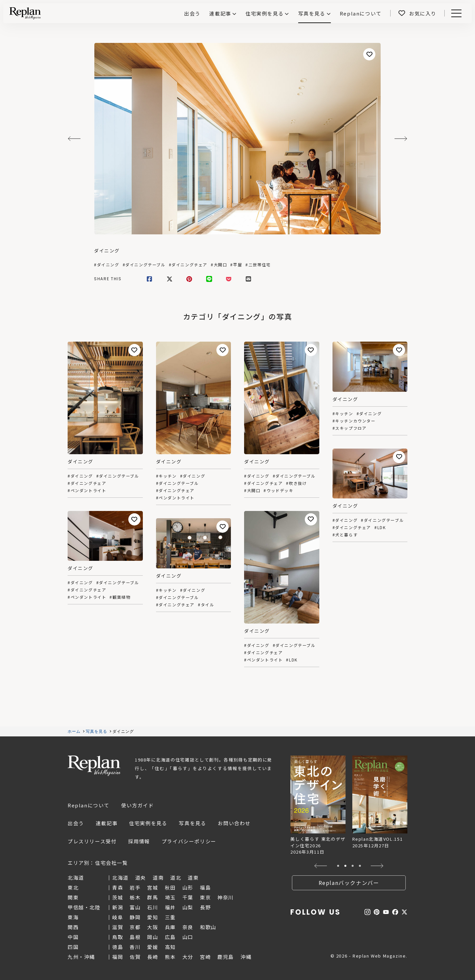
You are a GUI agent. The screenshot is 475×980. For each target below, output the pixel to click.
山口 (188, 937)
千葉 (188, 897)
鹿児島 (226, 957)
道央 (141, 878)
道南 (158, 878)
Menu (455, 13)
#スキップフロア (350, 428)
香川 (135, 947)
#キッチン (166, 476)
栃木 (135, 897)
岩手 (135, 887)
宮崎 (205, 957)
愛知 (153, 917)
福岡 (118, 957)
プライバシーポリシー (189, 841)
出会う (76, 823)
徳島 (118, 947)
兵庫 (170, 927)
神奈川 (226, 897)
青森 (118, 887)
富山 (135, 907)
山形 (188, 887)
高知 (170, 947)
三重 (170, 917)
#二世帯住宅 (258, 265)
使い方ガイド (138, 805)
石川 (153, 907)
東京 (205, 897)
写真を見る (312, 13)
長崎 (153, 957)
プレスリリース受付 (92, 841)
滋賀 (118, 927)
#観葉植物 (120, 597)
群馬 (153, 897)
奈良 (188, 927)
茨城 (118, 897)
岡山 (153, 937)
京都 (135, 927)
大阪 (153, 927)
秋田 (170, 887)
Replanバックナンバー (349, 883)
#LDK (380, 527)
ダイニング (107, 251)
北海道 (120, 878)
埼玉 (170, 897)
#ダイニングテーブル (144, 265)
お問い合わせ (234, 823)
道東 (193, 878)
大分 (188, 957)
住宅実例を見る (265, 13)
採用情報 (139, 841)
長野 (205, 907)
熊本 (170, 957)
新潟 (118, 907)
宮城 (153, 887)
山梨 (188, 907)
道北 (176, 878)
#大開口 (219, 265)
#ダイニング (107, 265)
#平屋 (236, 265)
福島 (205, 887)
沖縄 (246, 957)
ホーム (74, 731)
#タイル (206, 605)
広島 (170, 937)
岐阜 (118, 917)
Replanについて (89, 805)
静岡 (135, 917)
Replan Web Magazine (94, 766)
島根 (135, 937)
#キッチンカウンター (354, 421)
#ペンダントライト (87, 490)
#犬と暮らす (345, 535)
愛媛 (153, 947)
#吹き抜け (296, 483)
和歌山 (208, 927)
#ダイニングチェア (188, 265)
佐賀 (135, 957)
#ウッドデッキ (278, 490)
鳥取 (118, 937)
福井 (170, 907)
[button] (321, 866)
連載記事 (220, 13)
